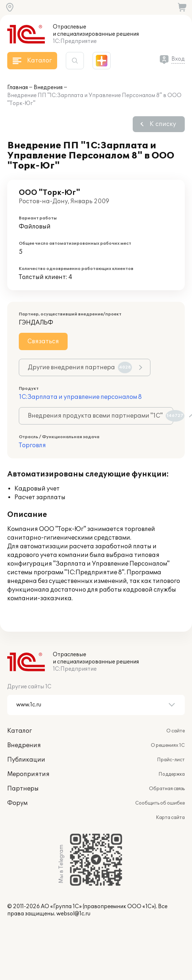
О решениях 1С (168, 745)
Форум (17, 803)
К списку (163, 124)
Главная (18, 88)
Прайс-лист (171, 760)
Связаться (43, 341)
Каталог (20, 731)
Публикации (26, 760)
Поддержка (172, 774)
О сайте (176, 731)
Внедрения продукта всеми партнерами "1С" (101, 416)
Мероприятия (28, 774)
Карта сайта (170, 818)
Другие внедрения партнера (80, 367)
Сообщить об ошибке (160, 803)
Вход (178, 59)
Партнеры (23, 789)
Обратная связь (167, 789)
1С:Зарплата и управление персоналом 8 (80, 397)
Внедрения (48, 88)
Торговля (32, 445)
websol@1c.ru (73, 914)
